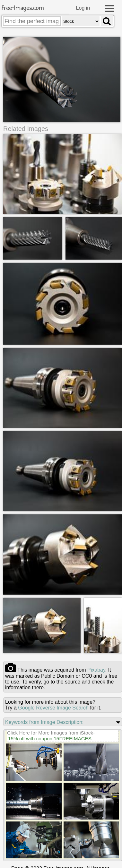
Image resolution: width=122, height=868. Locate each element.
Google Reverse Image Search (53, 707)
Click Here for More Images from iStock (50, 732)
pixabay (96, 669)
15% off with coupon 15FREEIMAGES (50, 738)
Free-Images (23, 8)
